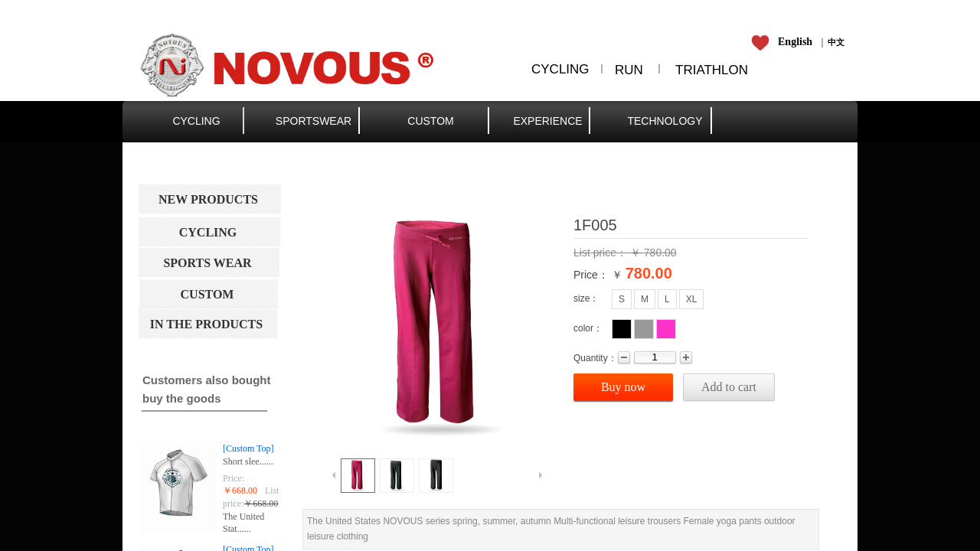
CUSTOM (430, 121)
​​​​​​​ (784, 42)
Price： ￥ (598, 275)
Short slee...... (248, 461)
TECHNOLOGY (665, 121)
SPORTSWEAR (314, 121)
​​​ (836, 42)
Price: (234, 478)
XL (692, 299)
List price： (602, 253)
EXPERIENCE (547, 121)
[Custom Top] (248, 448)
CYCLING (196, 121)
